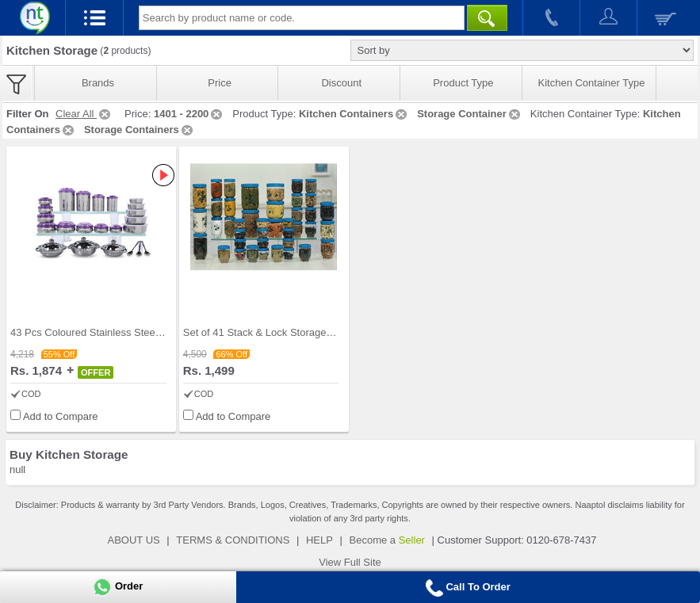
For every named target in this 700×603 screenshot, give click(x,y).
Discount (341, 83)
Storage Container (470, 114)
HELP (319, 540)
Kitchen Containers (354, 114)
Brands (98, 83)
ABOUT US (134, 540)
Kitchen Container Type (592, 83)
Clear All (84, 114)
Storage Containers (140, 130)
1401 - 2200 (189, 114)
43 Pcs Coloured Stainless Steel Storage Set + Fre (126, 332)
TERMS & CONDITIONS (233, 540)
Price (220, 83)
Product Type (463, 83)
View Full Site (350, 562)
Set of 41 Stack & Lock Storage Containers (281, 332)
